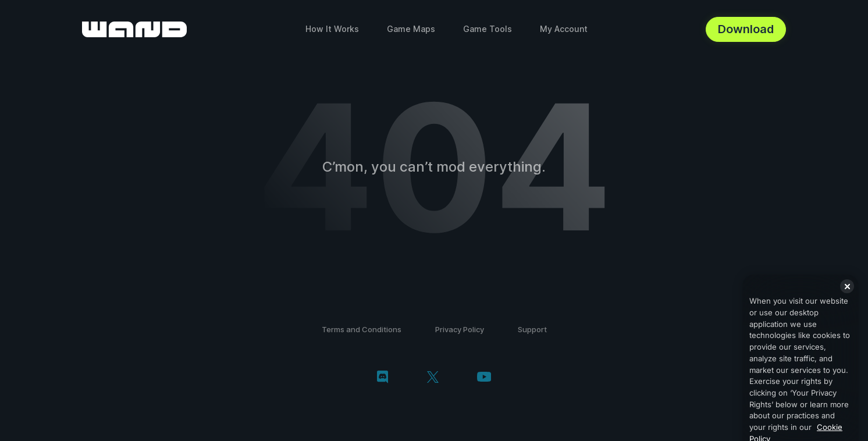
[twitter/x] (433, 378)
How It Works (332, 29)
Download (746, 29)
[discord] (383, 378)
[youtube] (484, 378)
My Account (564, 29)
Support (532, 329)
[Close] (847, 299)
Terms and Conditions (362, 329)
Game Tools (488, 29)
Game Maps (411, 29)
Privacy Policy (460, 329)
